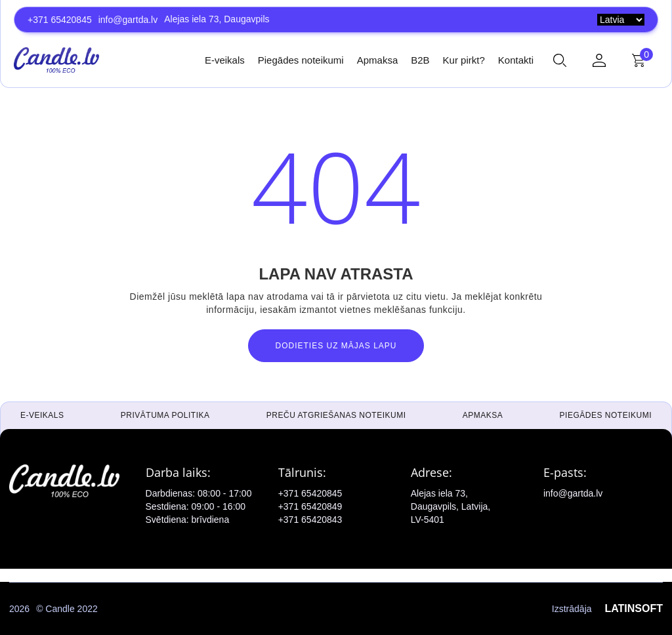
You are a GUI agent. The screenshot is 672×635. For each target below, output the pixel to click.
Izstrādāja (607, 609)
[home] (56, 60)
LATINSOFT (634, 608)
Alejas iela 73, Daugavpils (217, 19)
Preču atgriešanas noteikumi (336, 415)
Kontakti (516, 60)
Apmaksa (378, 60)
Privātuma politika (165, 415)
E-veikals (225, 60)
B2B (420, 60)
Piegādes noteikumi (301, 60)
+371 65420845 (60, 20)
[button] (560, 60)
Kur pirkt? (464, 60)
